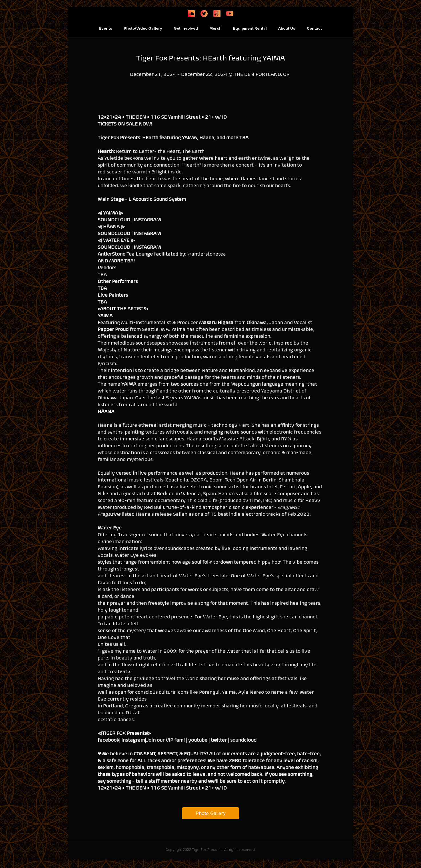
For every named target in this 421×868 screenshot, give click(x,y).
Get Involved (186, 28)
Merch (215, 28)
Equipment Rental (250, 28)
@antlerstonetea (207, 254)
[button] (106, 29)
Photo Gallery (211, 813)
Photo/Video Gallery (143, 28)
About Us (287, 28)
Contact (314, 28)
